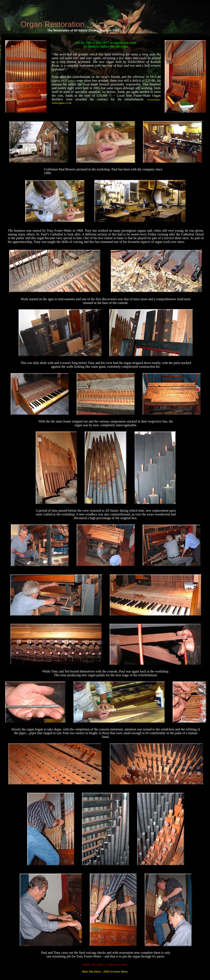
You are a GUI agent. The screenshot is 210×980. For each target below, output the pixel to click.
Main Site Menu (92, 972)
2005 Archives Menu (116, 972)
